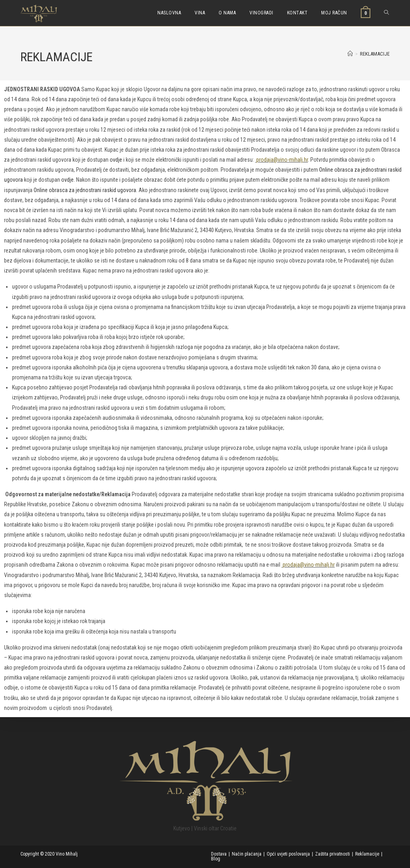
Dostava (219, 854)
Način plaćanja (247, 854)
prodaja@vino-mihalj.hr (281, 160)
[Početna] (350, 54)
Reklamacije (367, 854)
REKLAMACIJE (375, 54)
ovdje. (68, 180)
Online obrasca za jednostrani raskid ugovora (85, 190)
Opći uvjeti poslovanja (288, 854)
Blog (216, 859)
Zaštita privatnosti (333, 854)
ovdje (116, 160)
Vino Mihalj (67, 854)
